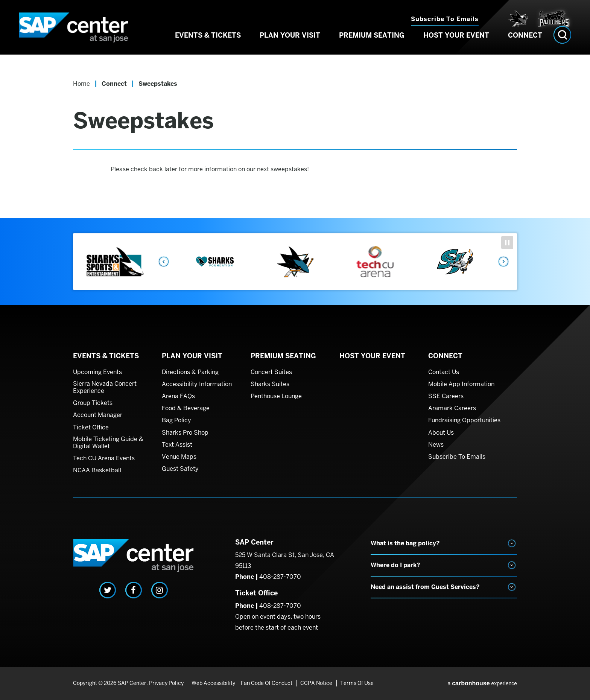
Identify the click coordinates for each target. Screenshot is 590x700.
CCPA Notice (315, 683)
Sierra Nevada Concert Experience (105, 387)
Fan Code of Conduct (267, 683)
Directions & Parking (190, 372)
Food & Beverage (186, 408)
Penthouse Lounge (276, 396)
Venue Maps (179, 457)
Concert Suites (271, 372)
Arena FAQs (178, 396)
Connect (525, 45)
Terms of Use (355, 683)
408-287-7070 (280, 577)
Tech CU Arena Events (104, 458)
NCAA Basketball (97, 470)
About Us (441, 433)
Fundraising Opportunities (464, 420)
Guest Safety (180, 469)
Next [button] (504, 262)
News (436, 445)
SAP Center (81, 32)
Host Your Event (456, 45)
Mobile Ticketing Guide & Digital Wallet (108, 443)
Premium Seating (372, 45)
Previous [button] (163, 262)
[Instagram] (160, 590)
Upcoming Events (97, 372)
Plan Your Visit (290, 45)
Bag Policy (176, 420)
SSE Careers (446, 396)
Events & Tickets (208, 45)
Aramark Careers (452, 408)
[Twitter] (108, 590)
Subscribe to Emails (445, 19)
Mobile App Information (461, 384)
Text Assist (177, 445)
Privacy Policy (166, 683)
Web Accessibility (212, 683)
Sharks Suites (270, 384)
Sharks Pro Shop (185, 433)
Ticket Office (91, 428)
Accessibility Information (197, 384)
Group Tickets (93, 403)
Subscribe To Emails (457, 457)
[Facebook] (134, 590)
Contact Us (444, 372)
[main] (295, 141)
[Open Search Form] (562, 44)
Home (81, 84)
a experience (482, 683)
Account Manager (98, 415)
